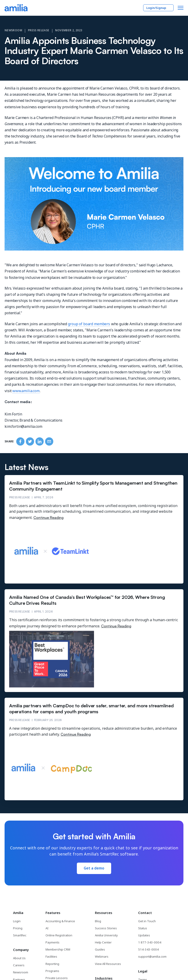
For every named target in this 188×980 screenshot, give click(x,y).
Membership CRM (58, 949)
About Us (19, 958)
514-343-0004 (147, 949)
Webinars (102, 956)
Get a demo (94, 868)
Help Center (103, 942)
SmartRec (20, 935)
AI (47, 928)
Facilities (51, 956)
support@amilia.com (152, 956)
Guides (100, 949)
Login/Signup (158, 8)
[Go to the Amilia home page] (16, 8)
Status (142, 928)
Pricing (18, 928)
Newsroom (13, 30)
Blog (98, 921)
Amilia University (106, 935)
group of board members (89, 324)
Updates (144, 935)
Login (17, 921)
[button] (181, 8)
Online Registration (59, 935)
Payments (53, 942)
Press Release (39, 30)
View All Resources (108, 963)
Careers (19, 965)
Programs (52, 970)
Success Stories (106, 928)
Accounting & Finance (60, 921)
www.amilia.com (26, 391)
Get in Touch (147, 921)
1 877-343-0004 (148, 942)
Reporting (53, 963)
